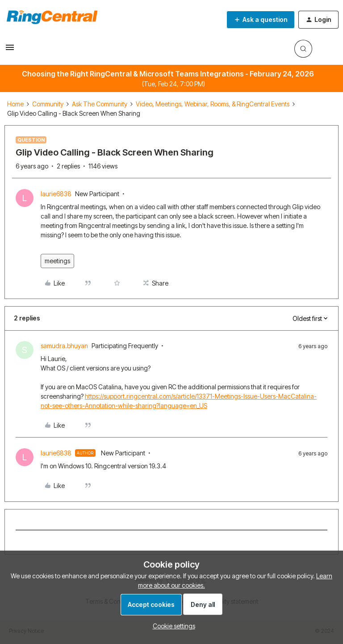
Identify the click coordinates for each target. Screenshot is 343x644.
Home (15, 104)
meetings (57, 261)
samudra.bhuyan (64, 346)
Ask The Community (100, 104)
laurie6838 (56, 194)
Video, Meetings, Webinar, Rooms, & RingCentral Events (213, 104)
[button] (10, 50)
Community (48, 104)
